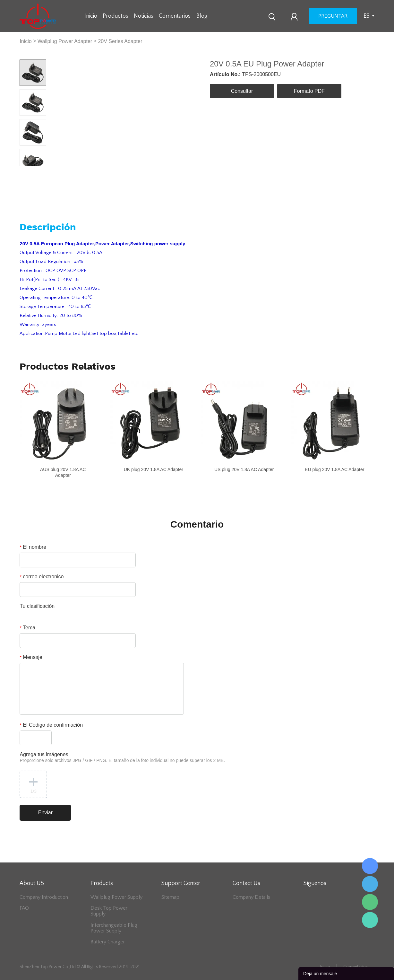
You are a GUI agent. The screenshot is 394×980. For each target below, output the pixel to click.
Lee (370, 920)
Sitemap (170, 897)
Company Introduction (44, 897)
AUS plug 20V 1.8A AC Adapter (63, 472)
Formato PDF (309, 91)
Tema (27, 628)
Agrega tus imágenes (122, 757)
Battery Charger (108, 942)
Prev (26, 171)
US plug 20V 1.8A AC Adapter (244, 469)
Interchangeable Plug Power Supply (114, 928)
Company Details (251, 897)
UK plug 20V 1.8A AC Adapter (154, 469)
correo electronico (42, 577)
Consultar (242, 91)
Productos (116, 16)
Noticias (144, 16)
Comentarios (175, 16)
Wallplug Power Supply (116, 897)
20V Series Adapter (120, 41)
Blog (202, 16)
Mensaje (31, 657)
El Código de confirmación (51, 725)
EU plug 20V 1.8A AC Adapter (334, 469)
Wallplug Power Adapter (65, 41)
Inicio (91, 16)
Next (40, 171)
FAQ (24, 908)
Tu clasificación (37, 606)
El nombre (33, 547)
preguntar (333, 16)
